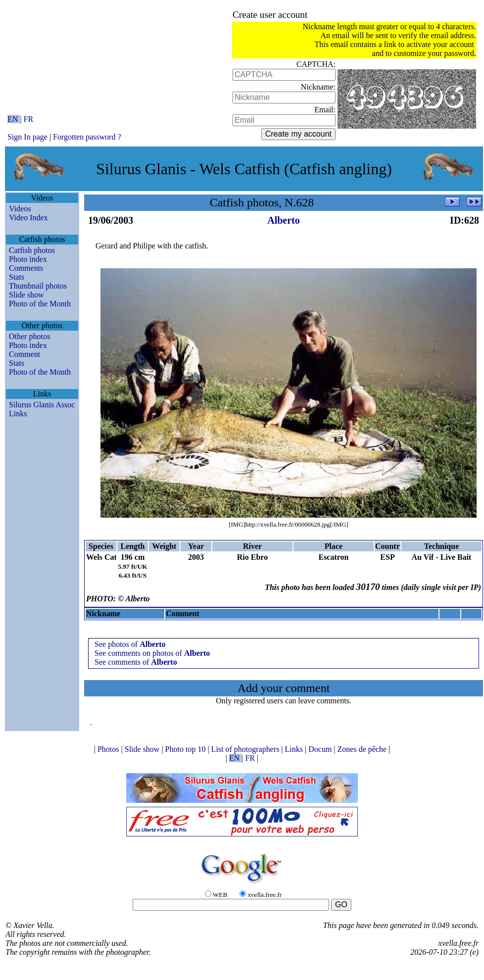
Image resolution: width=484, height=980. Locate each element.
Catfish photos (32, 250)
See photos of (130, 644)
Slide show (26, 295)
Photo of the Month (40, 304)
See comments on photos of (152, 653)
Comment (24, 354)
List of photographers (246, 749)
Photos (109, 749)
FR (29, 119)
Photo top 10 (187, 749)
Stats (17, 277)
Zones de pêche (363, 749)
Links (18, 414)
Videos (20, 209)
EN (14, 119)
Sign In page (27, 137)
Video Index (28, 218)
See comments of (136, 662)
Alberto (284, 220)
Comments (26, 268)
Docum (321, 749)
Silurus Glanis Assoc (42, 405)
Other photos (29, 336)
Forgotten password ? (87, 137)
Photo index (28, 259)
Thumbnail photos (38, 286)
